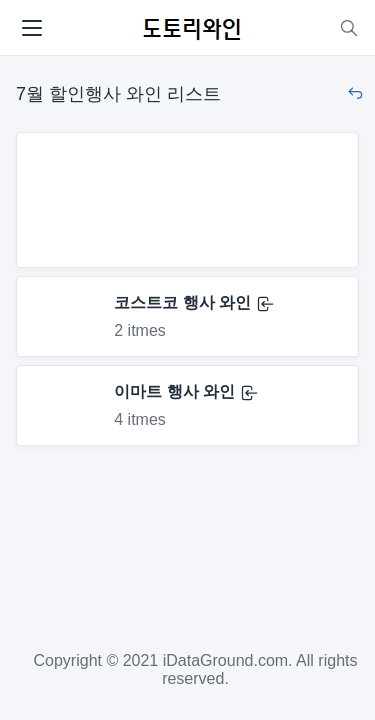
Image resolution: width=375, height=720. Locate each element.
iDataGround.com (225, 660)
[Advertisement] (187, 200)
